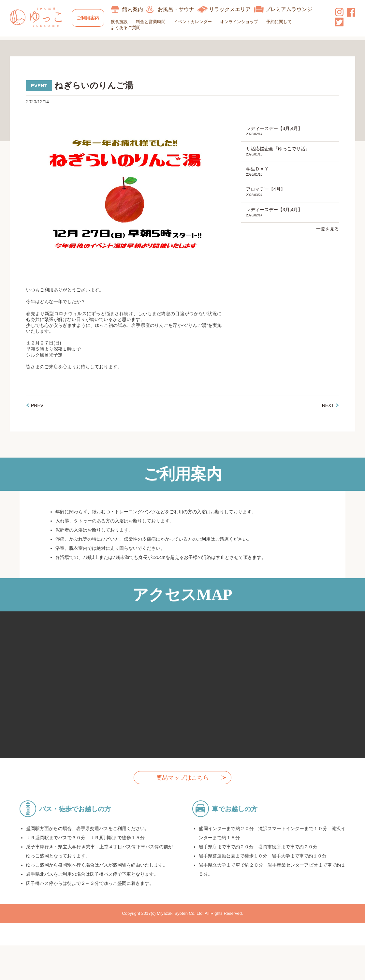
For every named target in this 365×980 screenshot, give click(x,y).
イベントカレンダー (196, 22)
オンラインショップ (242, 22)
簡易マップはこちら (182, 790)
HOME (17, 44)
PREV (37, 417)
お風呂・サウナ (179, 9)
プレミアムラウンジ (292, 9)
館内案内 (136, 9)
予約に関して (282, 22)
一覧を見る (328, 243)
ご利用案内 (89, 18)
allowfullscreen (182, 697)
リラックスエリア (233, 9)
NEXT (328, 417)
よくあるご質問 (129, 28)
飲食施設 (122, 22)
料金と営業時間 (154, 22)
